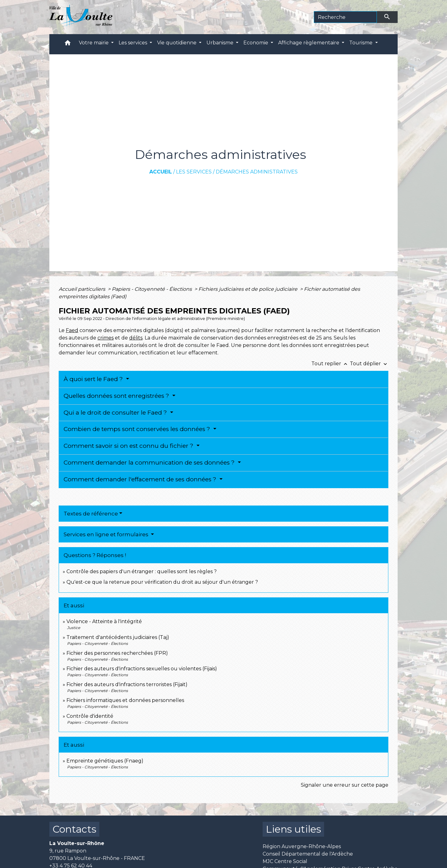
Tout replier (331, 364)
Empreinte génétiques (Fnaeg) (105, 761)
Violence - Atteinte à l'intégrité (104, 621)
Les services (194, 172)
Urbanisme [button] (221, 43)
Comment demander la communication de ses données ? (150, 463)
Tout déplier (369, 364)
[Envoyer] (387, 17)
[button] (68, 44)
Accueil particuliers (83, 289)
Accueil (161, 172)
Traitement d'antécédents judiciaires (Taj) (118, 637)
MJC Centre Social (285, 861)
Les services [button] (133, 43)
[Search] (345, 17)
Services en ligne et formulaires (107, 534)
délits (136, 338)
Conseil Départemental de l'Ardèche (308, 854)
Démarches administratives (257, 172)
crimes (106, 338)
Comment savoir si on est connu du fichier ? (129, 446)
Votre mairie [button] (94, 43)
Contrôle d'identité (90, 716)
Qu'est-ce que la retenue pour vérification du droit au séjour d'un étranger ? (162, 582)
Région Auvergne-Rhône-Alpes (302, 846)
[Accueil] (81, 17)
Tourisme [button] (361, 43)
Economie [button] (256, 43)
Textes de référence (91, 514)
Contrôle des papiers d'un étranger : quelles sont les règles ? (142, 571)
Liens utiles (293, 829)
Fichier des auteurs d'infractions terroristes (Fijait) (127, 684)
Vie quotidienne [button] (177, 43)
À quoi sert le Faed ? (94, 379)
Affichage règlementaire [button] (309, 43)
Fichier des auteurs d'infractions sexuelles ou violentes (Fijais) (142, 669)
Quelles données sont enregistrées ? (117, 396)
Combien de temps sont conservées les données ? (138, 429)
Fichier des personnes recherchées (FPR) (117, 653)
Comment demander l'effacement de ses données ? (141, 479)
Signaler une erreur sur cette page (345, 785)
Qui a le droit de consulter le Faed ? (116, 413)
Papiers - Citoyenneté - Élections (152, 289)
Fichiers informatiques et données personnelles (125, 700)
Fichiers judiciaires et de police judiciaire (248, 289)
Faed (72, 330)
